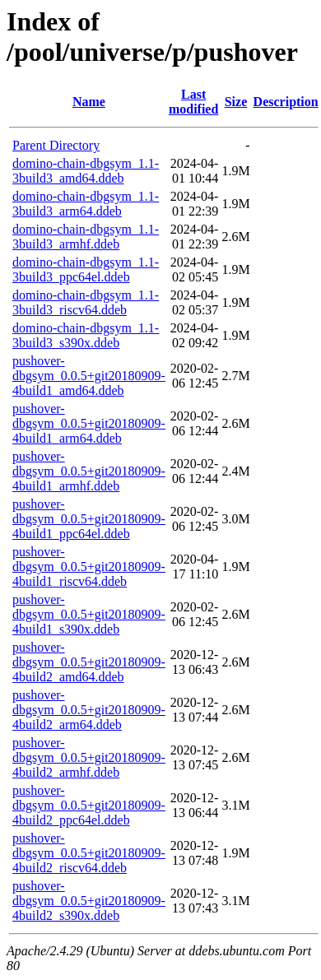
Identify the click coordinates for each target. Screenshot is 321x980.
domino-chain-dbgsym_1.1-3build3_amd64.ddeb (86, 171)
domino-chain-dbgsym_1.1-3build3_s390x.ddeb (86, 335)
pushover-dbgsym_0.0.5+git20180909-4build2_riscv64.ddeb (89, 853)
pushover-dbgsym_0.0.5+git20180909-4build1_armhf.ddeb (89, 471)
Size (236, 102)
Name (89, 102)
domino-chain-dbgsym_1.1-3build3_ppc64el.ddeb (86, 269)
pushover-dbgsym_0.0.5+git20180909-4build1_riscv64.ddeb (89, 567)
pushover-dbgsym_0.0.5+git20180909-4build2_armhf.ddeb (89, 757)
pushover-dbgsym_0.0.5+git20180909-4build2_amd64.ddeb (89, 662)
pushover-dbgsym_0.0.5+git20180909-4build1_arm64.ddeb (89, 423)
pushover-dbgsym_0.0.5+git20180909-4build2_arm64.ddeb (89, 710)
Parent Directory (56, 145)
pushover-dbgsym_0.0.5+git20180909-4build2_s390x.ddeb (89, 901)
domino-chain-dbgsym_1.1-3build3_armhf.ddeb (86, 237)
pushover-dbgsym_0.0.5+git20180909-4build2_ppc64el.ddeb (89, 805)
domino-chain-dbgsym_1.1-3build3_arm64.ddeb (86, 204)
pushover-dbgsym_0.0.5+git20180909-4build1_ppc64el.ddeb (89, 519)
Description (286, 102)
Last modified (193, 102)
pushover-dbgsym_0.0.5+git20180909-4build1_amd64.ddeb (89, 376)
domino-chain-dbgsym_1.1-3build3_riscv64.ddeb (86, 302)
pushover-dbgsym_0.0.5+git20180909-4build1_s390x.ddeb (89, 614)
